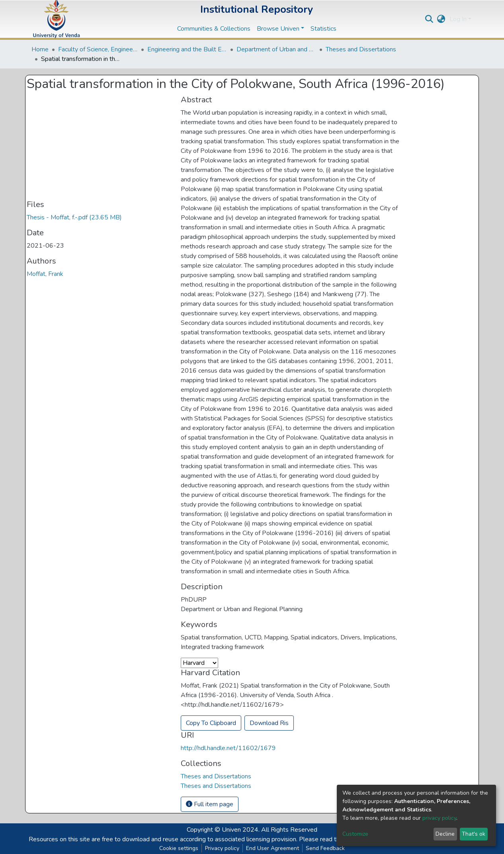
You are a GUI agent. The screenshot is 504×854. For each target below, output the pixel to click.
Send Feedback (325, 848)
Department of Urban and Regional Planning (276, 49)
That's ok (474, 834)
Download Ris (269, 723)
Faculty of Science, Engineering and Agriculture (98, 49)
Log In (458, 19)
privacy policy (439, 818)
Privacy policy (222, 848)
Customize (355, 834)
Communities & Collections (214, 29)
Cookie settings (179, 848)
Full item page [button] (210, 804)
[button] (441, 19)
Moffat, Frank (45, 274)
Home (40, 49)
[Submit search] (429, 19)
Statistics (323, 29)
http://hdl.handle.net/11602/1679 (228, 748)
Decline (445, 834)
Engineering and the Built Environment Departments (187, 49)
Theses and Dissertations (361, 49)
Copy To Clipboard (211, 723)
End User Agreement (273, 848)
